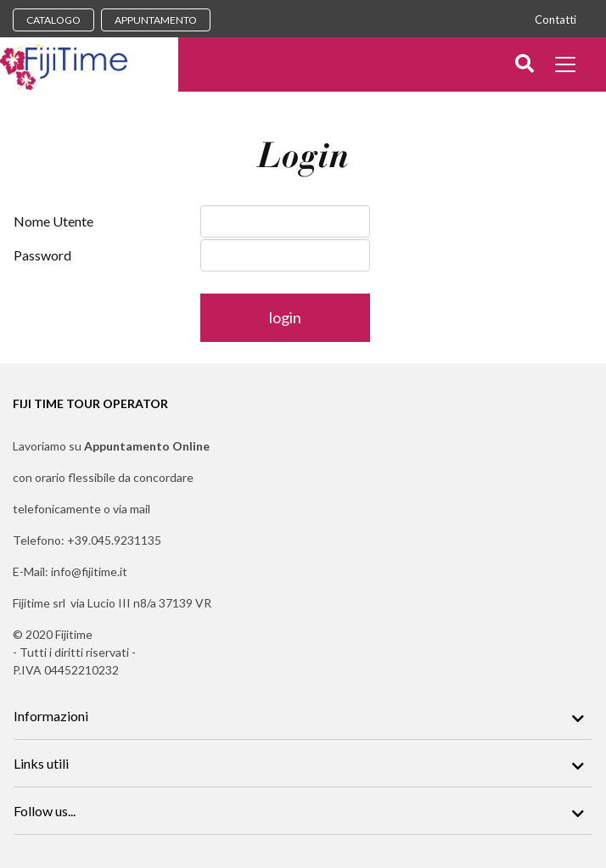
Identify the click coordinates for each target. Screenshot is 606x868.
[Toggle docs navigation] (567, 67)
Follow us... (45, 811)
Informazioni (51, 716)
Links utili (41, 763)
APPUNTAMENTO (156, 20)
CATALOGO (53, 20)
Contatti (555, 20)
